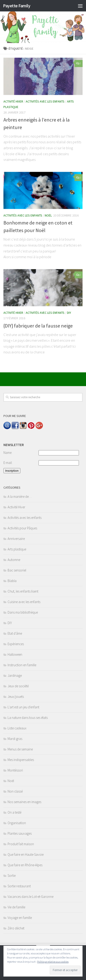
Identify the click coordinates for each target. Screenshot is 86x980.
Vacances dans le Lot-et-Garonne (31, 897)
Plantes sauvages (20, 833)
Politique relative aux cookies (53, 962)
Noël (48, 215)
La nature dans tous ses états (28, 718)
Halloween (15, 654)
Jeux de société (18, 686)
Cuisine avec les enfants (24, 602)
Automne (14, 560)
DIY (69, 313)
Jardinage (15, 675)
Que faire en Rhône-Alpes (25, 865)
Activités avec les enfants (45, 101)
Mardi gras (15, 739)
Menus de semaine (20, 749)
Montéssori (15, 770)
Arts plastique (17, 549)
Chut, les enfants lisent (23, 591)
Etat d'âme (15, 633)
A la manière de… (20, 497)
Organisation (17, 823)
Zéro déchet (16, 928)
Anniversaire (16, 539)
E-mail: (8, 463)
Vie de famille (16, 907)
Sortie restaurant (19, 886)
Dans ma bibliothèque (23, 612)
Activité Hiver (13, 101)
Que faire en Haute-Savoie (26, 854)
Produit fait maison (21, 844)
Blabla (12, 581)
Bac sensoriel (17, 570)
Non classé (15, 791)
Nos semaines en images (24, 802)
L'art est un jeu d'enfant (23, 707)
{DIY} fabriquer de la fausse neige (38, 326)
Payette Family (17, 6)
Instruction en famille (22, 665)
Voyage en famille (20, 918)
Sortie (12, 876)
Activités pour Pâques (22, 528)
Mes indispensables (21, 760)
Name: (8, 453)
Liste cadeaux (17, 728)
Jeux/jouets (16, 697)
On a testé (14, 812)
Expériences (16, 644)
